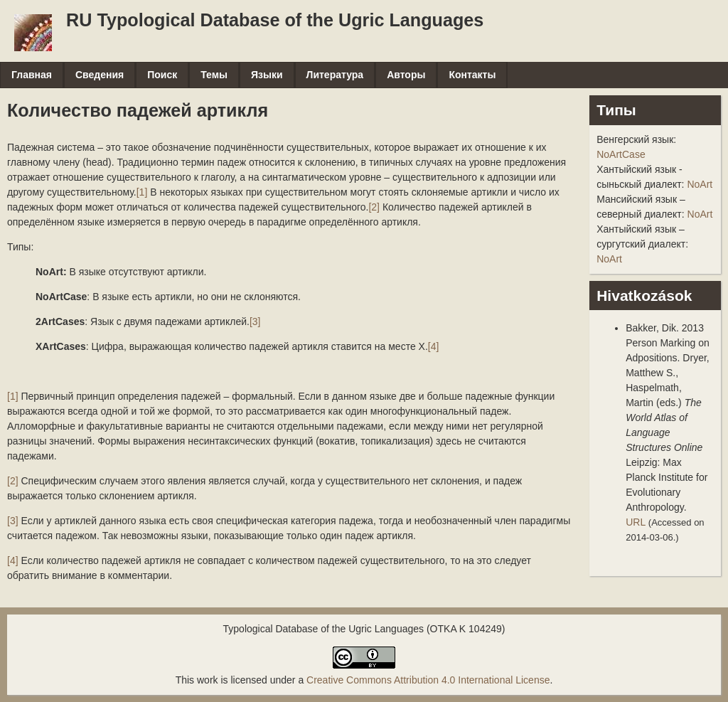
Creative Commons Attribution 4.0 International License (428, 680)
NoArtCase (621, 154)
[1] (142, 192)
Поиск (162, 75)
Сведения (100, 75)
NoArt (700, 184)
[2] (374, 207)
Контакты (472, 75)
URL (636, 522)
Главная (32, 75)
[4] (434, 346)
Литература (335, 75)
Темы (214, 75)
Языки (267, 75)
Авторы (406, 75)
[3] (255, 321)
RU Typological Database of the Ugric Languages (275, 20)
